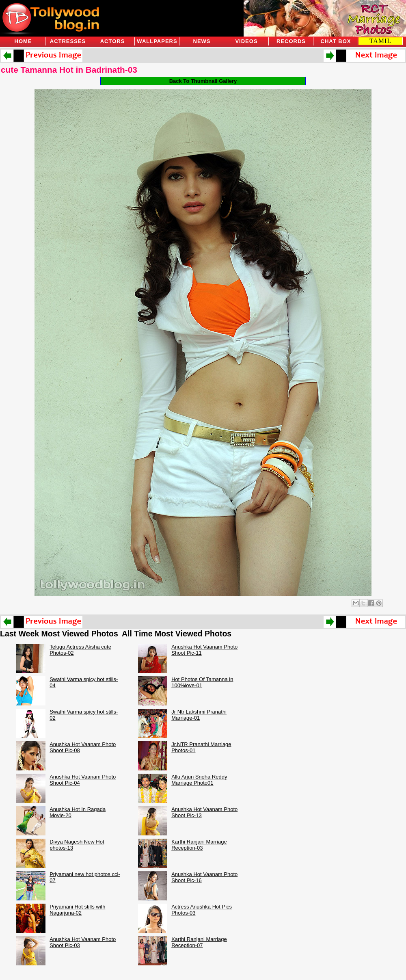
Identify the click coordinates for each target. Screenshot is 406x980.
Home (23, 41)
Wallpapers (157, 41)
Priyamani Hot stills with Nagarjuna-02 (77, 910)
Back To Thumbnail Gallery (203, 81)
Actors (113, 41)
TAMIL (380, 41)
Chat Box (336, 41)
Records (291, 41)
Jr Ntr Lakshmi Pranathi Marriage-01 (199, 715)
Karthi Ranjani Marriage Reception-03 (199, 845)
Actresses (68, 41)
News (202, 41)
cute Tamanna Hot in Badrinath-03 (69, 70)
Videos (246, 41)
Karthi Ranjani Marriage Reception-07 (199, 942)
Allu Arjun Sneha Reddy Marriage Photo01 (199, 780)
